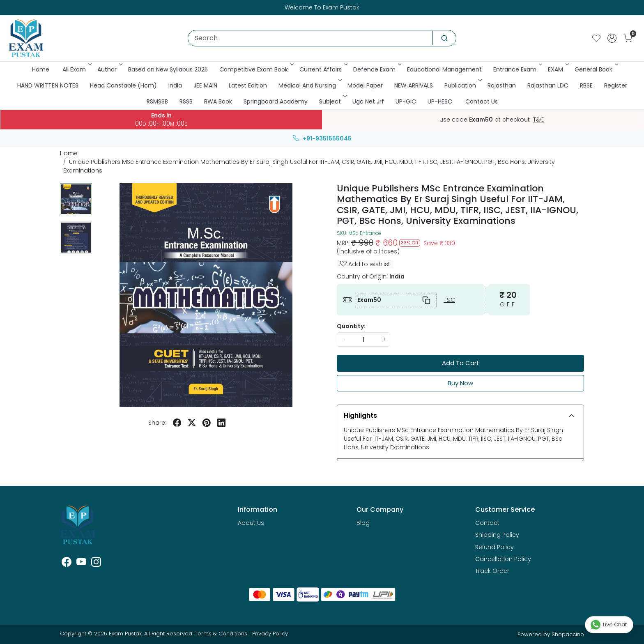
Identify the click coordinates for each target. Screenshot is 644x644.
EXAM (558, 69)
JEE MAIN (205, 85)
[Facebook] (67, 563)
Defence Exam (377, 69)
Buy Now (460, 383)
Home (41, 69)
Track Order (492, 571)
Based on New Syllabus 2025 (168, 69)
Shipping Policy (497, 535)
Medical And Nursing (309, 85)
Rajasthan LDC (548, 85)
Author (109, 69)
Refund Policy (494, 547)
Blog (363, 523)
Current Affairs (323, 69)
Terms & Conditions (221, 634)
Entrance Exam (517, 69)
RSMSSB (157, 101)
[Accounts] (612, 38)
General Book (596, 69)
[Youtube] (81, 563)
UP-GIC (406, 101)
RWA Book (218, 101)
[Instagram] (96, 563)
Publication (462, 85)
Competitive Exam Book (256, 69)
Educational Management (444, 69)
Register (616, 85)
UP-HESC (440, 101)
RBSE (586, 85)
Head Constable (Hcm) (123, 85)
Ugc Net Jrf (368, 101)
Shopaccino (568, 634)
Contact (487, 523)
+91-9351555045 (322, 138)
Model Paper (365, 85)
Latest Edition (248, 85)
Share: (157, 423)
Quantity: (351, 326)
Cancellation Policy (503, 559)
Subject (332, 101)
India (175, 85)
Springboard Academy (276, 101)
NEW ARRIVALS (414, 85)
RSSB (186, 101)
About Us (251, 523)
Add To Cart (461, 363)
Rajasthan (502, 85)
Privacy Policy (270, 634)
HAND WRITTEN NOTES (48, 85)
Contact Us (482, 101)
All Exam (76, 69)
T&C (539, 120)
